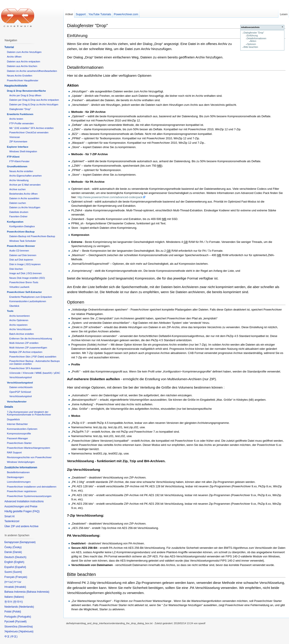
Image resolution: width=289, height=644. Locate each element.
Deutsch (21, 557)
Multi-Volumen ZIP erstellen (24, 343)
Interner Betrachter (17, 424)
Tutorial (9, 47)
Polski (17, 612)
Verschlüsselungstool (21, 377)
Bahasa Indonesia (38, 592)
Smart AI (9, 516)
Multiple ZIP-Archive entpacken (26, 352)
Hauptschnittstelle (16, 86)
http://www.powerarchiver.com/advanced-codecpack (110, 197)
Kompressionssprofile (19, 434)
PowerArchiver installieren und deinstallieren (32, 487)
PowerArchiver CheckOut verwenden (29, 132)
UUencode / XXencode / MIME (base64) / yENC (35, 373)
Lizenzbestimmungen (19, 482)
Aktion (253, 41)
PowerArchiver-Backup (21, 232)
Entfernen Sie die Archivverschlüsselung (31, 339)
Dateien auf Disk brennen (23, 255)
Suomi (17, 572)
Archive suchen (17, 189)
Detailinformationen (257, 38)
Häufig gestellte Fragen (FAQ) (22, 511)
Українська (26, 631)
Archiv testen (16, 119)
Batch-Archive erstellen (21, 334)
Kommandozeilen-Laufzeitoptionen (28, 301)
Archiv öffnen (14, 57)
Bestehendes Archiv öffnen (23, 194)
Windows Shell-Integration (23, 151)
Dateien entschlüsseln (21, 387)
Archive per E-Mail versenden (25, 185)
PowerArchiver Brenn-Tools (24, 282)
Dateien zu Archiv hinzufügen (25, 207)
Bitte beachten (251, 47)
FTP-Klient (13, 157)
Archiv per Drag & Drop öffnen (25, 95)
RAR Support (14, 452)
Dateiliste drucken (19, 212)
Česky (17, 547)
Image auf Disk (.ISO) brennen (25, 273)
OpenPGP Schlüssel (20, 392)
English (19, 562)
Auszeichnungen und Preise (21, 506)
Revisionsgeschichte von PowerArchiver (29, 457)
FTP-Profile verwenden (21, 123)
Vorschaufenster (17, 402)
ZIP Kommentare (18, 141)
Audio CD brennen (19, 251)
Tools (10, 311)
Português (24, 617)
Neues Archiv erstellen (21, 171)
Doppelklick (13, 419)
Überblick (14, 306)
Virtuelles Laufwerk (19, 287)
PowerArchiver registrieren (22, 491)
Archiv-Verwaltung (19, 180)
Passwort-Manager (17, 438)
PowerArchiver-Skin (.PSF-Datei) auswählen (33, 357)
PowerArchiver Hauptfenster (22, 80)
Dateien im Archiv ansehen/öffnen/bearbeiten (32, 71)
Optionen (252, 44)
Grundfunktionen (17, 166)
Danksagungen (15, 477)
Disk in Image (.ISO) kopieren (25, 264)
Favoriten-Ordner (18, 216)
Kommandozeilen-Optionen (22, 429)
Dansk (17, 552)
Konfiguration (15, 222)
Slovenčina (25, 627)
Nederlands (26, 607)
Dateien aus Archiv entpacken (23, 61)
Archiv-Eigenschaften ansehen (25, 176)
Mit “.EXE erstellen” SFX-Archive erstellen (31, 128)
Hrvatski (20, 587)
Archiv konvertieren (20, 316)
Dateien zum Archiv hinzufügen (24, 52)
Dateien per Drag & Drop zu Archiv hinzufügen (34, 104)
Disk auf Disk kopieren (21, 260)
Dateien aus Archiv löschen (22, 66)
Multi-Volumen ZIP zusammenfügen (28, 348)
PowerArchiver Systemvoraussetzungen (29, 496)
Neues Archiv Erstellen (20, 76)
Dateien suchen (18, 203)
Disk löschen (16, 269)
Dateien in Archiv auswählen (24, 198)
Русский (21, 622)
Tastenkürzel (12, 521)
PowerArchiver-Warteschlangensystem (28, 448)
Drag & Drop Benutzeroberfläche (26, 91)
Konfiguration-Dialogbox (22, 226)
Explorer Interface (18, 147)
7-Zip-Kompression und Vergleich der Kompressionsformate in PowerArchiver (29, 413)
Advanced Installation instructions (24, 501)
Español (20, 567)
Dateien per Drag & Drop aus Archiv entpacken (34, 100)
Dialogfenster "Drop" (254, 33)
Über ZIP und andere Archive (21, 526)
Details (9, 407)
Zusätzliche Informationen (21, 467)
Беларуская (27, 542)
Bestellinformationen (18, 472)
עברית (9, 582)
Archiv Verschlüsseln (20, 329)
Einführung (252, 36)
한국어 (18, 602)
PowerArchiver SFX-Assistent (25, 368)
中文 (14, 637)
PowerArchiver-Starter (19, 443)
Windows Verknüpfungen (21, 462)
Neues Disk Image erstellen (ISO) (27, 278)
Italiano (19, 597)
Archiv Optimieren (19, 320)
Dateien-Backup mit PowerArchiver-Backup (32, 236)
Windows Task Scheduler (23, 241)
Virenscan (15, 137)
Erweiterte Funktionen (20, 114)
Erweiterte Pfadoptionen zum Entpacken (31, 297)
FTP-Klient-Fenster (19, 161)
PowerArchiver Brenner (21, 246)
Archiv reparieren (18, 325)
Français (21, 577)
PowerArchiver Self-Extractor (24, 292)
